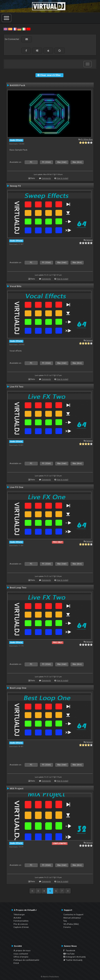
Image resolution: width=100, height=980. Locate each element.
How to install (62, 178)
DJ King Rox (87, 139)
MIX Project (16, 788)
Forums (67, 927)
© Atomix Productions (50, 977)
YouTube (69, 954)
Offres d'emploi (21, 957)
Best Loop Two (18, 587)
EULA (16, 963)
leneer (89, 240)
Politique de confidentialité (26, 960)
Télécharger (19, 915)
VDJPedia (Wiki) (71, 924)
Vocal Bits (16, 286)
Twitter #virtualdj (73, 960)
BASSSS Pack (17, 85)
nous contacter (21, 954)
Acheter (17, 918)
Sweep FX (15, 186)
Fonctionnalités (21, 921)
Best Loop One (18, 688)
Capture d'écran (21, 927)
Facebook (69, 950)
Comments (46, 178)
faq (65, 921)
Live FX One (16, 487)
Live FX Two (16, 387)
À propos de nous (22, 950)
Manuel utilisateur (72, 918)
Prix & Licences (21, 924)
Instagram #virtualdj (75, 957)
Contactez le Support (73, 915)
